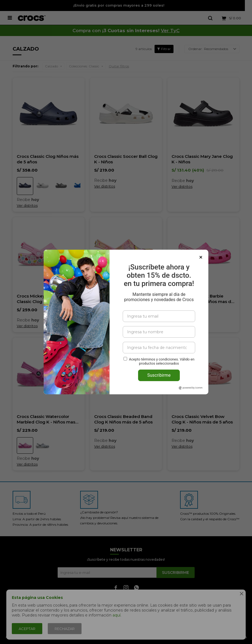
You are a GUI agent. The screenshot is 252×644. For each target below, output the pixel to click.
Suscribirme (159, 375)
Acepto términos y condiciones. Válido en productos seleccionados (162, 361)
